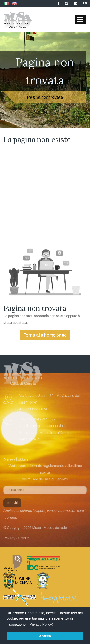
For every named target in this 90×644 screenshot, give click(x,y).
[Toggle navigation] (80, 19)
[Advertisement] (45, 198)
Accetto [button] (45, 636)
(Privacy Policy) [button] (41, 624)
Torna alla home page (45, 335)
